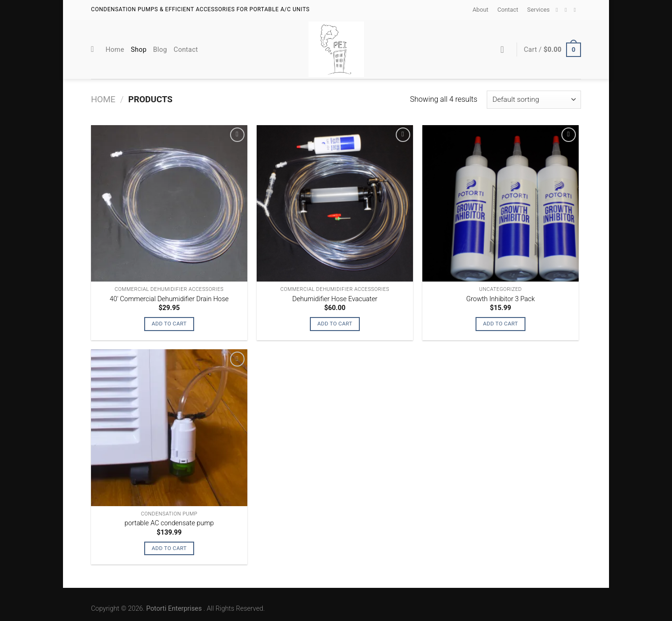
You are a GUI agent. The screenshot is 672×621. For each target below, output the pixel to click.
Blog (160, 50)
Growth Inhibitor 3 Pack (500, 299)
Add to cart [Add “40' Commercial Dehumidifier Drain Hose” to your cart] (169, 324)
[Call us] (576, 10)
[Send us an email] (567, 10)
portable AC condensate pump (169, 523)
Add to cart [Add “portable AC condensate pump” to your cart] (169, 548)
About (480, 10)
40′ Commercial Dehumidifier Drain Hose (169, 299)
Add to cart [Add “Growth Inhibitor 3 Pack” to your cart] (500, 324)
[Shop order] (534, 100)
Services (539, 10)
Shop (139, 50)
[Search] (95, 50)
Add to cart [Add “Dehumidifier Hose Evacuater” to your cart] (335, 324)
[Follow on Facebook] (559, 10)
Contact (508, 10)
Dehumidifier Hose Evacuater (335, 299)
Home (115, 50)
